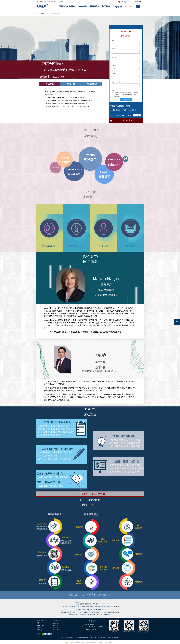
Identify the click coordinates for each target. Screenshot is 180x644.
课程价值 (50, 84)
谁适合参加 (92, 84)
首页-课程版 (41, 14)
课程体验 (71, 84)
